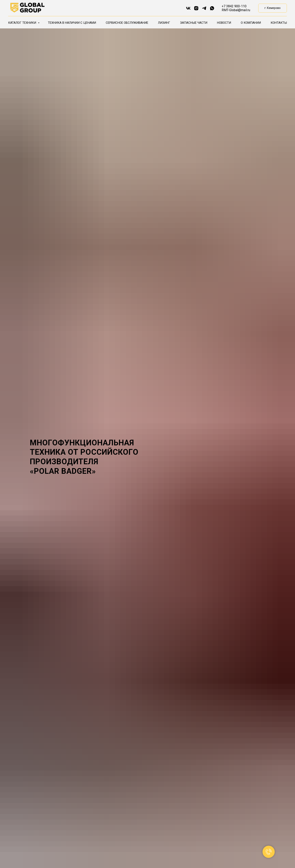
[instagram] (196, 8)
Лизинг (164, 23)
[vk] (188, 8)
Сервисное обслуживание (127, 23)
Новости (224, 23)
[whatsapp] (212, 8)
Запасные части (194, 23)
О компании (251, 23)
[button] (273, 8)
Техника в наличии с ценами (72, 23)
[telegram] (204, 8)
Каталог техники (23, 23)
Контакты (279, 23)
